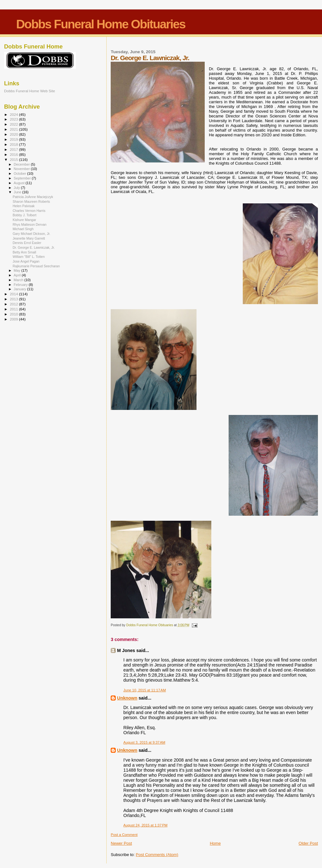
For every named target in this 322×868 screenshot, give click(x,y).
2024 (14, 114)
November (22, 169)
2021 (14, 129)
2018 (14, 144)
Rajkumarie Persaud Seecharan (36, 266)
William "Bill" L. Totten (29, 257)
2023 (14, 119)
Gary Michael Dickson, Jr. (31, 234)
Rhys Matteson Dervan (30, 224)
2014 (14, 294)
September (23, 178)
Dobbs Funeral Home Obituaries (101, 24)
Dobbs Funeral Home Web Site (30, 91)
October (21, 173)
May (18, 270)
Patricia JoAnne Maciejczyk (33, 197)
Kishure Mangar (24, 220)
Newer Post (121, 843)
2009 (14, 319)
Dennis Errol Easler (27, 243)
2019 (14, 139)
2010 (14, 314)
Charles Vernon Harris (29, 211)
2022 (14, 124)
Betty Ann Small (24, 252)
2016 (14, 154)
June (18, 192)
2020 (14, 134)
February (21, 285)
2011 (14, 309)
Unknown (127, 698)
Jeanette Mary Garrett (29, 238)
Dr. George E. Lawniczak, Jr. (34, 247)
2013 (14, 299)
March (19, 280)
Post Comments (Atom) (157, 855)
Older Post (308, 843)
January (21, 289)
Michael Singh (23, 229)
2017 (14, 149)
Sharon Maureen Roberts (31, 201)
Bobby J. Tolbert (25, 215)
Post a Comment (124, 835)
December (22, 164)
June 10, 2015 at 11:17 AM (144, 690)
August (20, 183)
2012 (14, 304)
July (17, 188)
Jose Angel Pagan (26, 261)
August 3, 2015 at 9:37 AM (144, 742)
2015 (14, 159)
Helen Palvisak (24, 206)
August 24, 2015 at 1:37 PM (145, 825)
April (18, 275)
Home (215, 843)
